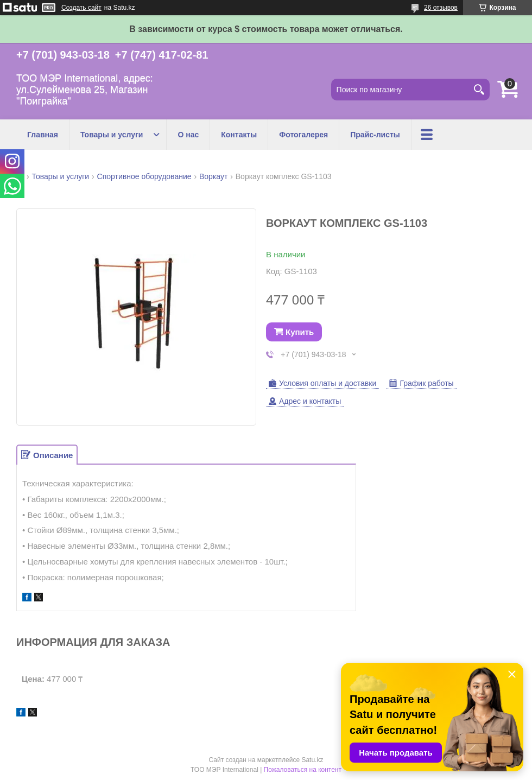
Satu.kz (312, 760)
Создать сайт (81, 8)
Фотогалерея (303, 135)
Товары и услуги (112, 135)
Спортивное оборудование (144, 176)
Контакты (239, 135)
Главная (43, 135)
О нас (188, 135)
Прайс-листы (375, 135)
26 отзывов (441, 8)
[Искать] (479, 90)
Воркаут (213, 176)
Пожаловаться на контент (303, 770)
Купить (300, 332)
